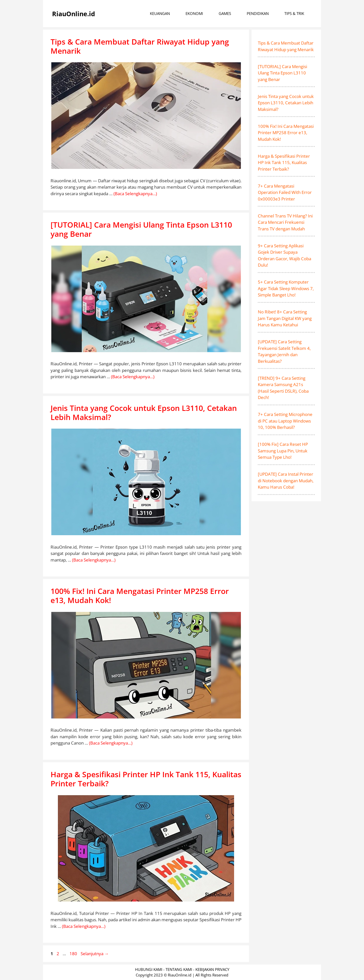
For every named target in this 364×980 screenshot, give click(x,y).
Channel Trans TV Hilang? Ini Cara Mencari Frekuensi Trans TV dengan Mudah (285, 222)
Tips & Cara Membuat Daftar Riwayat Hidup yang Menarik (140, 46)
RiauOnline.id (74, 14)
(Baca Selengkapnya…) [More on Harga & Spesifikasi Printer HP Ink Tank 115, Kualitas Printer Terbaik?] (84, 926)
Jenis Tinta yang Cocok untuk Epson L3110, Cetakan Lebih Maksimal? (144, 413)
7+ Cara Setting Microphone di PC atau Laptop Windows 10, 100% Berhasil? (285, 421)
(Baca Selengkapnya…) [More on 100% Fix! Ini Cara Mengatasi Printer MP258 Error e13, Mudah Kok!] (111, 743)
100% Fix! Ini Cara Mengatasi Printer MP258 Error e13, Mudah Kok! (140, 596)
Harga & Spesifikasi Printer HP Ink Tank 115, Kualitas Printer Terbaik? (146, 779)
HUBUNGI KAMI (149, 969)
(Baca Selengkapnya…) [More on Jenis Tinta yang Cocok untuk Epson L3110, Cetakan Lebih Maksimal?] (94, 560)
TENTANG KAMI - (180, 969)
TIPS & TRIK (294, 13)
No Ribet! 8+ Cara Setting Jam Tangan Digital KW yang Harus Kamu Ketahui (285, 318)
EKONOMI (194, 13)
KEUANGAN (160, 13)
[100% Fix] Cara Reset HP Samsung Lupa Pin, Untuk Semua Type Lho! (283, 451)
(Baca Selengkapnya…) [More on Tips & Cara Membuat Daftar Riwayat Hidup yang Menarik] (135, 194)
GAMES (225, 13)
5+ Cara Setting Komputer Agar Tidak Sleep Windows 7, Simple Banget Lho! (286, 288)
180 (74, 954)
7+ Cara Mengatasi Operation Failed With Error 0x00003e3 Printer (285, 192)
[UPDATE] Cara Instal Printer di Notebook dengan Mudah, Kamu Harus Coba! (286, 481)
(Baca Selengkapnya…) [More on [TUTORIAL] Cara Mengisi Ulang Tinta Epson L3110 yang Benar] (133, 377)
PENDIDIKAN (258, 13)
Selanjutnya (95, 954)
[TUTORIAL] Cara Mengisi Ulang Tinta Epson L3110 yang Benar (141, 229)
